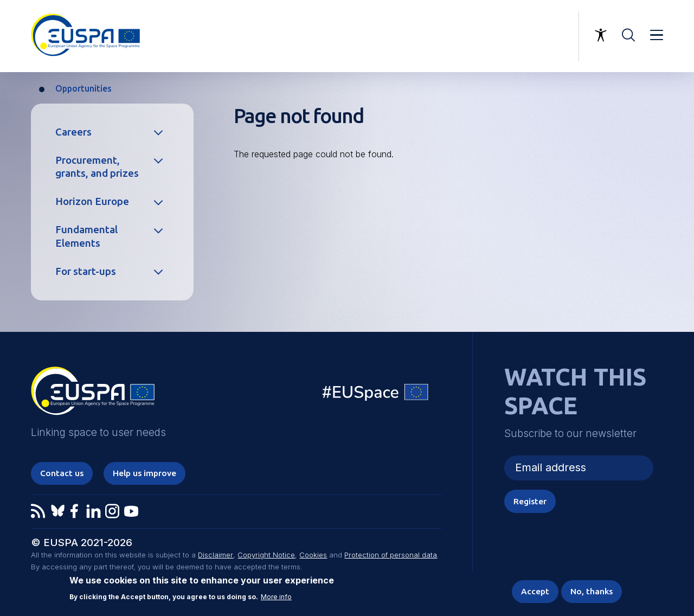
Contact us (63, 473)
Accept (533, 591)
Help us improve (147, 473)
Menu (657, 35)
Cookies (313, 556)
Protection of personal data (390, 556)
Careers (73, 132)
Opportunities (83, 88)
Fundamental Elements (86, 236)
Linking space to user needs (515, 36)
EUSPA (93, 395)
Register (530, 501)
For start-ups (86, 271)
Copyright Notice (266, 556)
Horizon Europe (92, 201)
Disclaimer (215, 556)
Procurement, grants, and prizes (97, 167)
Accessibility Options (601, 35)
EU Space (376, 394)
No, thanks (590, 591)
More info (276, 596)
